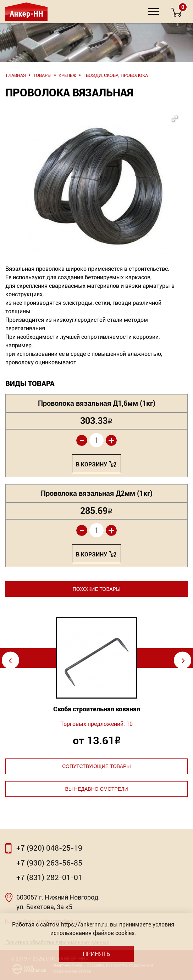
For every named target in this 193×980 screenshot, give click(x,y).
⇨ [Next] (183, 660)
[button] (101, 163)
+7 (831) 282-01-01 (49, 878)
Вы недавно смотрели (96, 789)
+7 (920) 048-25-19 (49, 848)
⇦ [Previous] (10, 660)
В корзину (92, 464)
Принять (96, 954)
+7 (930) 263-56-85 (49, 863)
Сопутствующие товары (96, 766)
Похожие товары (97, 589)
